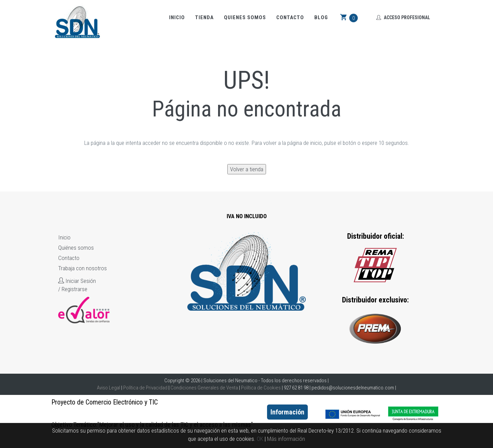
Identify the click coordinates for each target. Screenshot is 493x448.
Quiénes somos (76, 248)
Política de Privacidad (145, 388)
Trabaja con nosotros (83, 268)
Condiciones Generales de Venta (204, 388)
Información (287, 412)
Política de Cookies (261, 388)
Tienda (204, 17)
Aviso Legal (109, 388)
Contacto (290, 17)
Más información (286, 439)
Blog (321, 17)
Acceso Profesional (403, 17)
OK (260, 439)
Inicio (177, 17)
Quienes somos (245, 17)
